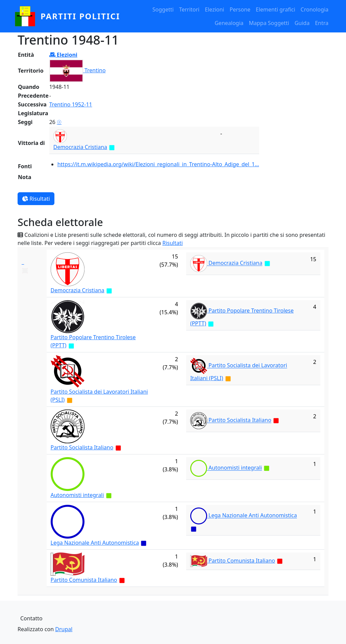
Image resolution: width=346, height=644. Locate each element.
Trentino (95, 70)
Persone (240, 9)
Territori (189, 9)
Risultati (36, 199)
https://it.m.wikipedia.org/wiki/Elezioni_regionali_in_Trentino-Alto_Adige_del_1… (158, 164)
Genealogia (229, 23)
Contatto (31, 618)
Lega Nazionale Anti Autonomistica (95, 543)
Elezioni (214, 9)
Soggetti (163, 9)
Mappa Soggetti (269, 23)
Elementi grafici (276, 9)
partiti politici (80, 16)
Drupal (64, 629)
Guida (302, 23)
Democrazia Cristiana (80, 147)
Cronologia (315, 9)
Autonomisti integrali (77, 495)
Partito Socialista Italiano (82, 447)
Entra (322, 23)
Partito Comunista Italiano (84, 580)
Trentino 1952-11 (71, 104)
